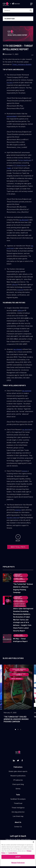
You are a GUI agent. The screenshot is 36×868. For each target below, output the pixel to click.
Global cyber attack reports (18, 771)
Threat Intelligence (18, 808)
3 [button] (21, 729)
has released (18, 349)
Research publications (18, 776)
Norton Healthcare (24, 160)
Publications (18, 767)
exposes (25, 471)
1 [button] (15, 729)
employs (18, 510)
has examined (27, 391)
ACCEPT (18, 859)
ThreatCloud (18, 803)
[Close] (33, 844)
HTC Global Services (20, 165)
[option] (18, 695)
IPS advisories (18, 780)
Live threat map (18, 816)
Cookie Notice (13, 855)
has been (10, 82)
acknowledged (11, 116)
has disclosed (24, 220)
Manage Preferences (18, 864)
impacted (20, 290)
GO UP (18, 538)
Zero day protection (18, 812)
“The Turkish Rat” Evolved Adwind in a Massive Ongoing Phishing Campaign (23, 588)
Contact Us (18, 827)
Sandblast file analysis (18, 799)
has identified (26, 429)
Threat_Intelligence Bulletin (22, 64)
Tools (18, 795)
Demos (18, 789)
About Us (18, 822)
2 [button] (18, 729)
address (20, 310)
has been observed (13, 517)
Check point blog (18, 784)
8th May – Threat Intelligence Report (20, 640)
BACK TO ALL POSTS (18, 547)
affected (15, 284)
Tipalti (9, 168)
